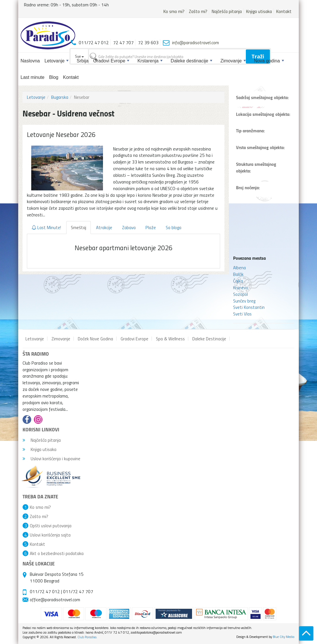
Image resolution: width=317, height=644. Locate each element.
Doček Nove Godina (95, 339)
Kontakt (284, 11)
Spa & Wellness (170, 339)
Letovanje (57, 61)
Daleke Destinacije (209, 339)
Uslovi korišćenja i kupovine (51, 459)
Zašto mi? (198, 11)
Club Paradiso (87, 637)
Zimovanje (233, 61)
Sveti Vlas (242, 314)
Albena (239, 268)
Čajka (238, 281)
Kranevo (241, 287)
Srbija (83, 61)
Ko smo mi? (174, 11)
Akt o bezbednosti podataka (57, 553)
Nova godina (269, 61)
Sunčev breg (244, 301)
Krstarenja (150, 61)
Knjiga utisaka (259, 11)
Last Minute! (46, 227)
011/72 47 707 (78, 591)
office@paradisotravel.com (55, 600)
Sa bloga (174, 227)
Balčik (238, 274)
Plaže (151, 227)
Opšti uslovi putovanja (51, 526)
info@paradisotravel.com (196, 42)
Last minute (33, 77)
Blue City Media (284, 637)
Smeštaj (79, 227)
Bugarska (60, 97)
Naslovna (30, 61)
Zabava (129, 227)
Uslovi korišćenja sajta (50, 535)
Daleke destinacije (191, 61)
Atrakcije (104, 227)
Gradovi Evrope (111, 61)
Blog (54, 77)
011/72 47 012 (45, 591)
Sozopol (240, 294)
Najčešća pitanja (227, 11)
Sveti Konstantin (249, 307)
